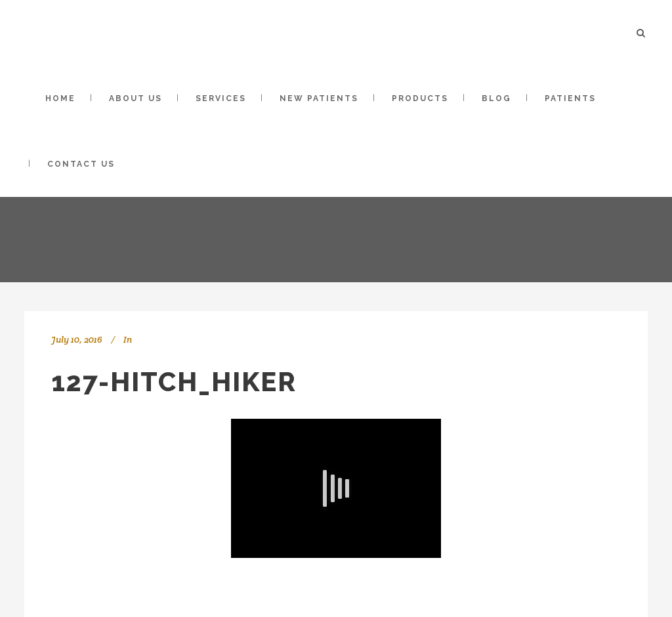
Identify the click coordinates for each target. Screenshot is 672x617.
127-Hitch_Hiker (174, 382)
